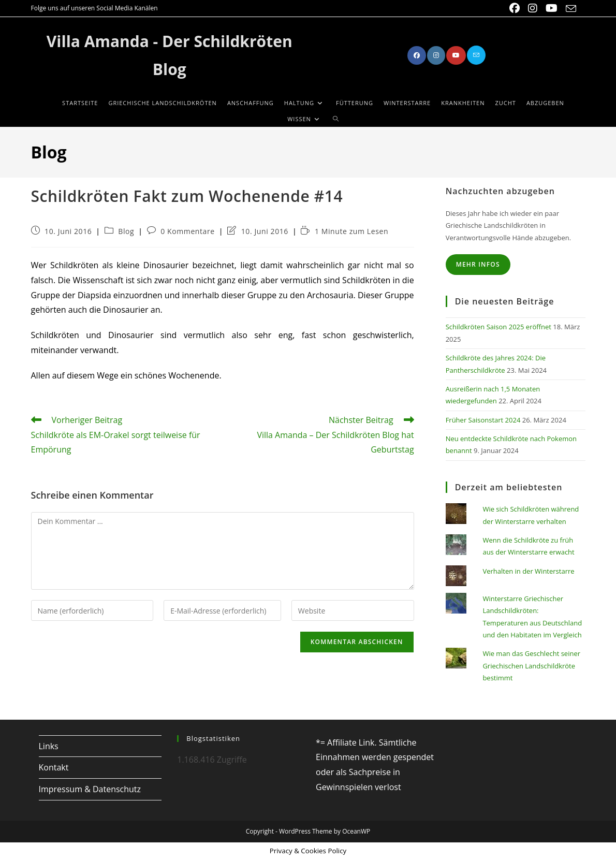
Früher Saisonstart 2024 (483, 420)
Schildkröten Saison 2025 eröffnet (498, 327)
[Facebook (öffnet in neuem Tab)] (515, 8)
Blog (126, 231)
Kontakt (54, 767)
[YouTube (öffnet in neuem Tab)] (552, 8)
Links (49, 746)
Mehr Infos (478, 264)
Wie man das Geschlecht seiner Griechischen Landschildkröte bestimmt (531, 666)
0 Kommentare (188, 231)
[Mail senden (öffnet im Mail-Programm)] (569, 9)
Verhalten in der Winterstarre (528, 571)
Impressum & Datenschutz (90, 789)
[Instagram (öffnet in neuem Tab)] (533, 8)
